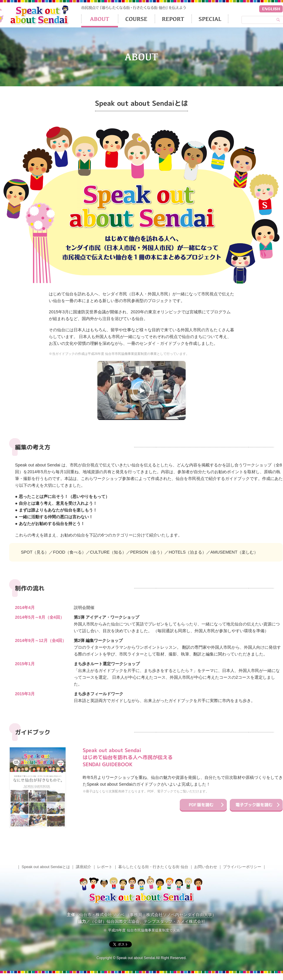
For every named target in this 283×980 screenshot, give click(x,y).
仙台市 (85, 915)
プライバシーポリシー (242, 867)
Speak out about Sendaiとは (46, 867)
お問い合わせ (206, 867)
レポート (105, 867)
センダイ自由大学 (196, 915)
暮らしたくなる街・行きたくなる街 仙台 (153, 867)
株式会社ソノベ (110, 915)
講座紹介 (84, 867)
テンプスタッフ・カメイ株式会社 (174, 921)
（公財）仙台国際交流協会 (115, 921)
